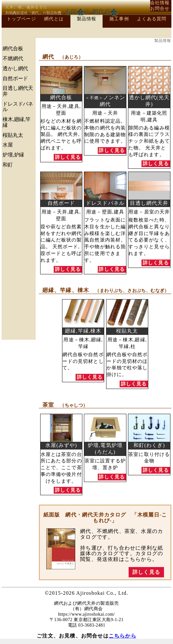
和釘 (8, 165)
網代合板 (13, 48)
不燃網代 (13, 58)
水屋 (8, 145)
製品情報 (87, 19)
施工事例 (119, 19)
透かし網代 (15, 68)
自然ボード (15, 78)
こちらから (123, 636)
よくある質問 (152, 19)
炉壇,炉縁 (13, 155)
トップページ (21, 19)
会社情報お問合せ (160, 6)
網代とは (54, 19)
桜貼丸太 (13, 135)
